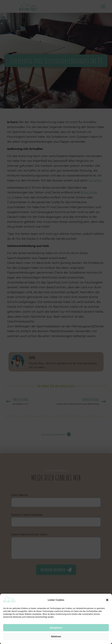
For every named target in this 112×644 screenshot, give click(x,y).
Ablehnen (56, 636)
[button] (107, 600)
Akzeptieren (56, 628)
